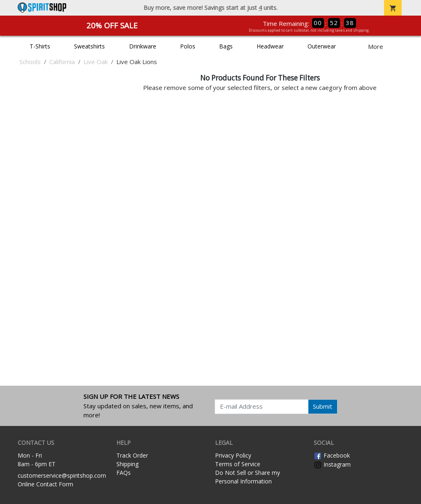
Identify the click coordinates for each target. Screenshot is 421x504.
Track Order (132, 455)
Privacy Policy (233, 455)
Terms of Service (238, 464)
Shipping (127, 464)
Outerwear (322, 46)
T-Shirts (40, 46)
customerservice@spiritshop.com (62, 475)
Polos (188, 46)
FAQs (124, 473)
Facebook (332, 455)
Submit (323, 406)
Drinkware (143, 46)
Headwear (270, 46)
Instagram (332, 464)
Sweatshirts (89, 46)
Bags (226, 46)
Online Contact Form (45, 484)
